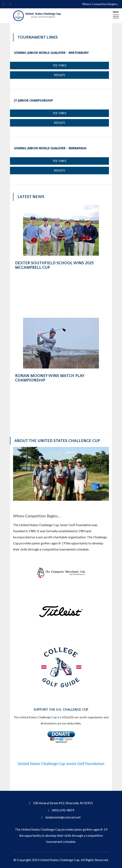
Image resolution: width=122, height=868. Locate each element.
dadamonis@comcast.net (63, 817)
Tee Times (60, 66)
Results (59, 75)
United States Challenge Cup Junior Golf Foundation (61, 763)
